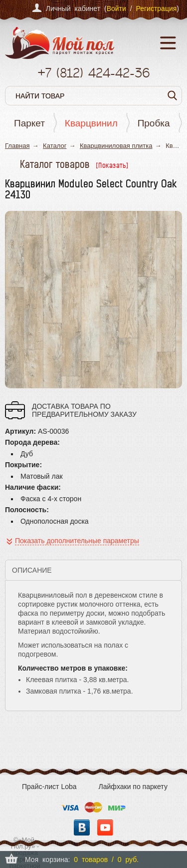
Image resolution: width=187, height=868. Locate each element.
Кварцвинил (91, 123)
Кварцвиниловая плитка (116, 146)
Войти (116, 8)
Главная (17, 146)
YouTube (105, 828)
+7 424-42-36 (93, 73)
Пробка (154, 123)
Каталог (55, 146)
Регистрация (156, 8)
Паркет (29, 123)
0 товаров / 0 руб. (106, 860)
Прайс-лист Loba (49, 787)
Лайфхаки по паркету (133, 787)
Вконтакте (82, 828)
